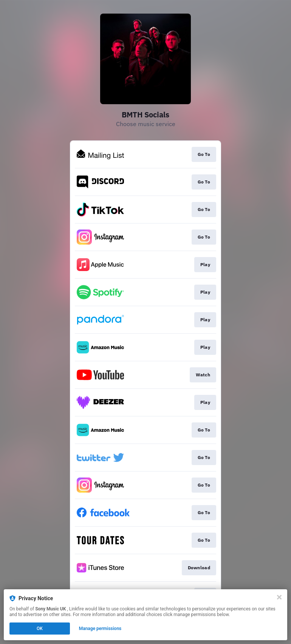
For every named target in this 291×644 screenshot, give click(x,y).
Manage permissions (100, 629)
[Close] (279, 597)
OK (40, 629)
